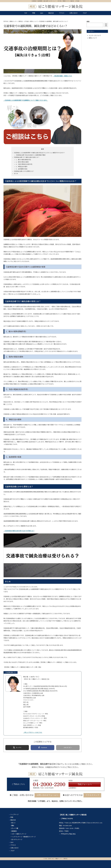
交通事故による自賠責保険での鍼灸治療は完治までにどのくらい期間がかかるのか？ (39, 153)
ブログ (85, 13)
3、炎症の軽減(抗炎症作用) (24, 164)
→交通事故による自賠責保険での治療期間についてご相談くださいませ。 (26, 100)
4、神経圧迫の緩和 (22, 167)
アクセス (62, 13)
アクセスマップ (92, 795)
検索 (88, 22)
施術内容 (51, 13)
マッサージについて (95, 36)
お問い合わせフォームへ (47, 795)
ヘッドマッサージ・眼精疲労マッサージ (24, 837)
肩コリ (13, 823)
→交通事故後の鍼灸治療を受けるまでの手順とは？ (19, 531)
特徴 (34, 13)
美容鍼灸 (14, 831)
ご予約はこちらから (67, 819)
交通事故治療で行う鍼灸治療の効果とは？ (27, 157)
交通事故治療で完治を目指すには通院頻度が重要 (31, 155)
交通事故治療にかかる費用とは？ (24, 171)
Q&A (42, 13)
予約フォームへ (85, 784)
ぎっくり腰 (15, 828)
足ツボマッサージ (17, 840)
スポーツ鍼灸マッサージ (19, 834)
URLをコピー (68, 748)
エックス (19, 748)
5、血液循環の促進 (22, 169)
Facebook (44, 748)
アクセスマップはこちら (68, 834)
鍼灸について (93, 38)
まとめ (16, 174)
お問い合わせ (73, 13)
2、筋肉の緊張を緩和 (22, 162)
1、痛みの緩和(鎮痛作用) (23, 160)
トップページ (14, 814)
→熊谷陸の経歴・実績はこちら (63, 76)
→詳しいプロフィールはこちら (33, 732)
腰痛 (13, 826)
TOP (26, 13)
